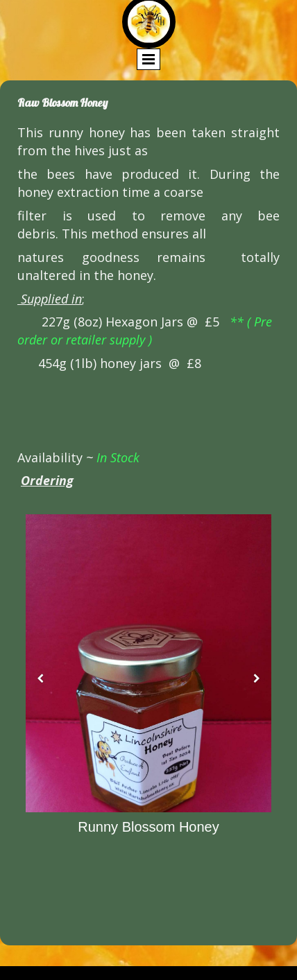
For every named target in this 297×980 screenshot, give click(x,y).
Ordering (47, 480)
